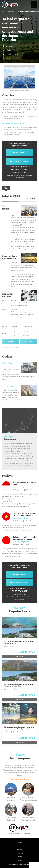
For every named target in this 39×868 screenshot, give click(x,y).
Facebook (20, 857)
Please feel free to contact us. (19, 779)
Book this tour (19, 153)
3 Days (6, 188)
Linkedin (19, 860)
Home (4, 11)
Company (19, 843)
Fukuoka (8, 50)
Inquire (28, 342)
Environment (12, 11)
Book (11, 342)
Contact (34, 865)
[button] (5, 77)
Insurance (20, 850)
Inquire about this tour (19, 161)
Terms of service (20, 846)
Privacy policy (20, 853)
